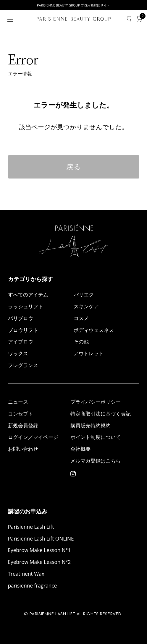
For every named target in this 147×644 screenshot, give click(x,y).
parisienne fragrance (33, 586)
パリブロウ (21, 318)
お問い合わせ (23, 449)
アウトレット (89, 353)
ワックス (18, 353)
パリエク (84, 295)
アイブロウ (21, 342)
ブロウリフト (23, 330)
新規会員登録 (23, 425)
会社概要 (80, 449)
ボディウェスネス (94, 330)
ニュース (18, 402)
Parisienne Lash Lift (31, 527)
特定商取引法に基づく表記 (101, 414)
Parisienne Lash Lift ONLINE (41, 539)
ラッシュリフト (26, 306)
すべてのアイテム (28, 295)
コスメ (81, 318)
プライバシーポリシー (96, 402)
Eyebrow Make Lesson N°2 (39, 562)
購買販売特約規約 (91, 425)
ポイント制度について (96, 437)
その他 (81, 342)
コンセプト (21, 414)
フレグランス (23, 365)
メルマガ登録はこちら (96, 461)
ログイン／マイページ (33, 437)
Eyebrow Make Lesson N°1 (39, 550)
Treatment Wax (26, 574)
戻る (73, 167)
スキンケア (86, 306)
